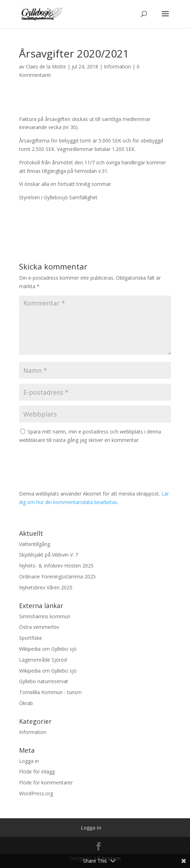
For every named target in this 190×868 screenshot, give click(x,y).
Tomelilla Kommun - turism (50, 692)
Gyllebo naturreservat (44, 681)
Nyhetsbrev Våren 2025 (46, 587)
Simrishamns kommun (45, 616)
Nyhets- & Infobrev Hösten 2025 (56, 566)
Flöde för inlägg (37, 772)
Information (117, 66)
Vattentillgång (35, 544)
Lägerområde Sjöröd (43, 660)
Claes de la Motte (46, 66)
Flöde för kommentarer (46, 782)
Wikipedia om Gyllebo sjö (48, 649)
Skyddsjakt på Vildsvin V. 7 (49, 555)
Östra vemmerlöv (39, 627)
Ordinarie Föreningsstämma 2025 (57, 576)
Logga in (29, 761)
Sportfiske (31, 638)
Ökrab (26, 703)
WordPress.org (36, 793)
